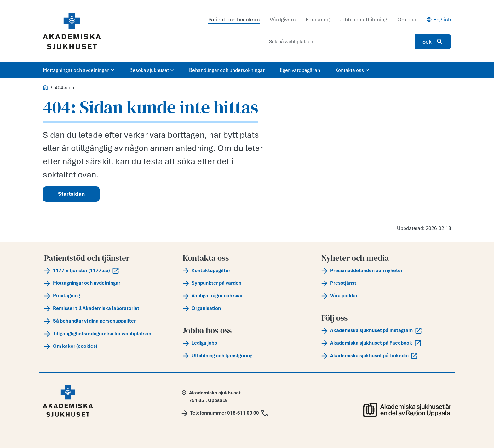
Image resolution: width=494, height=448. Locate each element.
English (439, 20)
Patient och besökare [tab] (234, 20)
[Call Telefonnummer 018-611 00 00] (225, 413)
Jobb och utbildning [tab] (363, 20)
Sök (433, 42)
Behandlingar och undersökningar (227, 70)
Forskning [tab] (318, 20)
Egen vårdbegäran (300, 70)
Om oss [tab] (407, 20)
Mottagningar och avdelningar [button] (79, 70)
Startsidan (71, 194)
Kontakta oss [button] (352, 70)
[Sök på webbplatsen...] (340, 42)
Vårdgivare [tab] (283, 20)
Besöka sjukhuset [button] (152, 70)
